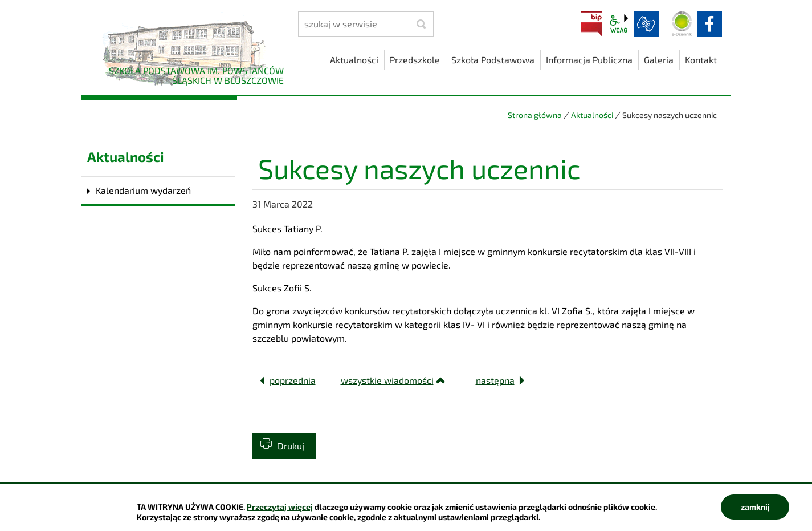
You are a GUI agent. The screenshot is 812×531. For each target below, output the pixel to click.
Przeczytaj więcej (280, 507)
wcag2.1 (619, 24)
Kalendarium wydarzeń (143, 190)
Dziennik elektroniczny (682, 24)
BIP (591, 24)
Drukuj (291, 446)
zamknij (755, 507)
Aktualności (592, 115)
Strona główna (535, 115)
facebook (709, 24)
